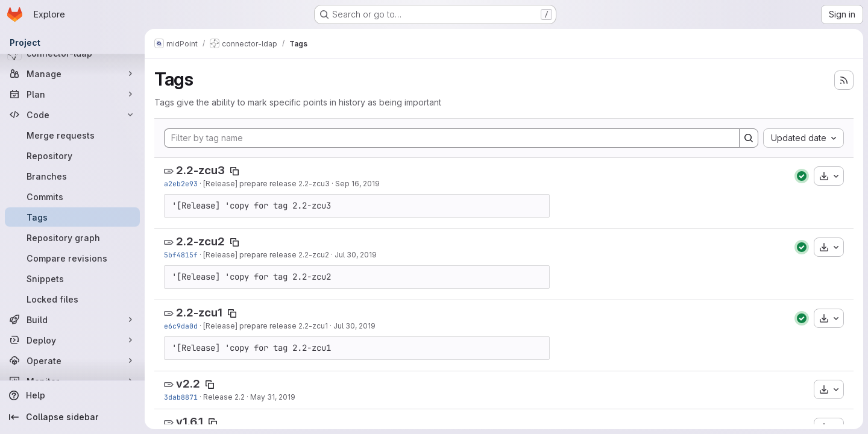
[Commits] (72, 197)
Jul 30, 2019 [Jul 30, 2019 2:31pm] (354, 326)
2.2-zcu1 (199, 313)
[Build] (72, 319)
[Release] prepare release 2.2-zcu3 (266, 184)
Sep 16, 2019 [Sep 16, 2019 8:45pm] (357, 184)
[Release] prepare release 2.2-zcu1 (266, 326)
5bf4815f (181, 255)
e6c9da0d (181, 326)
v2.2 (188, 384)
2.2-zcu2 (200, 241)
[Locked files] (72, 299)
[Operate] (72, 360)
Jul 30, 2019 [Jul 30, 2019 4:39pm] (356, 255)
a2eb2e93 (181, 184)
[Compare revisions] (72, 258)
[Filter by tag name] (452, 138)
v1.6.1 (190, 422)
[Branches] (72, 176)
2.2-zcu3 (200, 170)
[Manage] (72, 74)
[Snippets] (72, 278)
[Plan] (72, 94)
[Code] (72, 115)
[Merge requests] (72, 135)
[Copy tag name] (234, 171)
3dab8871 (181, 397)
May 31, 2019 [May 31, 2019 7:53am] (273, 397)
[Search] (749, 138)
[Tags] (72, 217)
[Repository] (72, 156)
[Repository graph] (72, 237)
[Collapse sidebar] (72, 417)
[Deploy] (72, 340)
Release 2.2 (224, 397)
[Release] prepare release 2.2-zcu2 (266, 255)
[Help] (72, 395)
